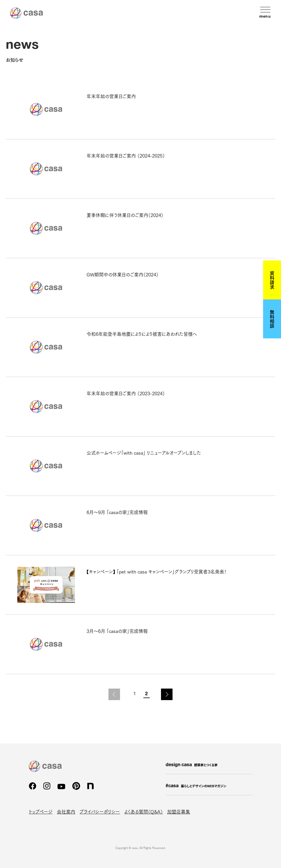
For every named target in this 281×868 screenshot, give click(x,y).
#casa (196, 786)
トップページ (41, 811)
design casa (192, 765)
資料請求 (272, 280)
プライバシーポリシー (100, 811)
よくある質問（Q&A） (144, 811)
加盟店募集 (179, 811)
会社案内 (66, 811)
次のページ (167, 694)
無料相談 (272, 319)
